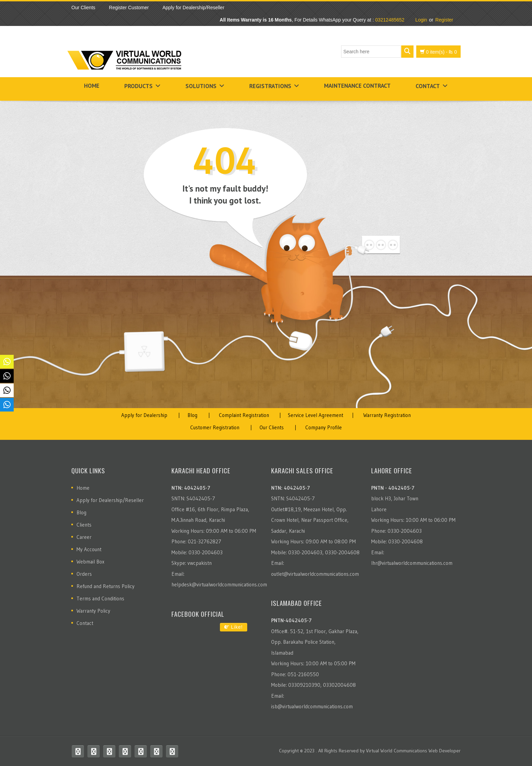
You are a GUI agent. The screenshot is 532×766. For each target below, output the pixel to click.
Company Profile (324, 427)
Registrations (270, 86)
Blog (192, 415)
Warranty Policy (93, 611)
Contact (428, 86)
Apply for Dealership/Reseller (110, 500)
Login (421, 20)
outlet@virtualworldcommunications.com (315, 574)
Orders (84, 574)
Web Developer (445, 751)
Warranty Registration (387, 415)
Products (138, 86)
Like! (234, 627)
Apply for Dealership (144, 415)
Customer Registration (215, 427)
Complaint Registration (244, 415)
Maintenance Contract (357, 86)
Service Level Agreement (316, 415)
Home (92, 86)
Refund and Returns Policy (106, 586)
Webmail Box (90, 562)
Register (444, 20)
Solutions (201, 86)
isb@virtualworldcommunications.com (312, 706)
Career (84, 537)
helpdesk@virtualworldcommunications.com (219, 584)
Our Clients (272, 427)
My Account (89, 549)
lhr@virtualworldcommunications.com (412, 563)
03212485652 (390, 20)
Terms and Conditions (100, 598)
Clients (84, 525)
